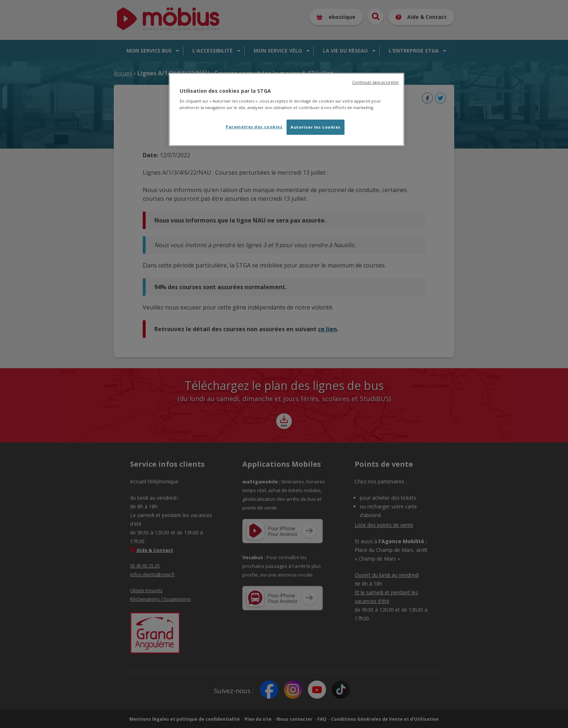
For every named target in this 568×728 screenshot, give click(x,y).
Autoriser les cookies (316, 127)
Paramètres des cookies (254, 127)
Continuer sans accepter (375, 82)
